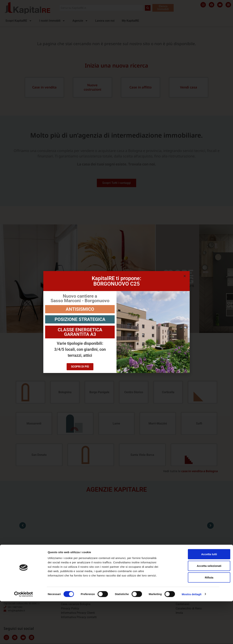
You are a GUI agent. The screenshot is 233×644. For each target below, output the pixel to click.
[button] (185, 276)
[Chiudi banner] (227, 593)
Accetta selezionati (193, 608)
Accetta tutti (193, 597)
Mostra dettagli (191, 637)
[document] (116, 322)
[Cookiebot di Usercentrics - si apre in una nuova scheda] (24, 637)
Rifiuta (193, 620)
